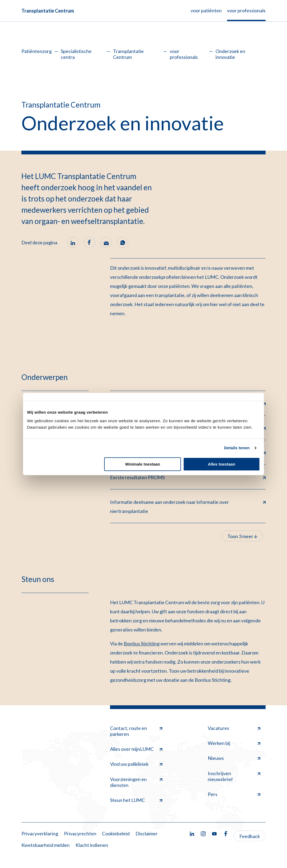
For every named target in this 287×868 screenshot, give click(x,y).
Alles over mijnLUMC (136, 749)
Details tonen (237, 448)
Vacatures (234, 728)
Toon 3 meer (242, 536)
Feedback (250, 836)
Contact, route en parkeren (136, 731)
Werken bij (234, 743)
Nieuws (234, 758)
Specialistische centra (76, 54)
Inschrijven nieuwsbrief (234, 776)
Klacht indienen (92, 845)
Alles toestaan (222, 464)
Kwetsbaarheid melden (46, 845)
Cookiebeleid (116, 833)
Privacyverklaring (40, 833)
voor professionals (184, 54)
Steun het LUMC (136, 800)
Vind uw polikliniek (136, 764)
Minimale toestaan (143, 464)
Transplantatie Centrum (48, 11)
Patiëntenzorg (37, 51)
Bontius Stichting (142, 644)
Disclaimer (147, 833)
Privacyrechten (80, 833)
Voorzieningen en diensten (136, 782)
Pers (234, 794)
